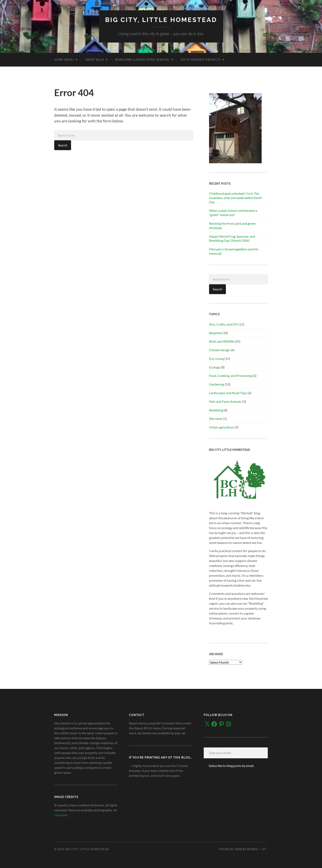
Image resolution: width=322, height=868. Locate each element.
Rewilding (216, 410)
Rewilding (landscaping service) (142, 59)
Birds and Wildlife (222, 341)
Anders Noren (246, 849)
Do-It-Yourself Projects (201, 59)
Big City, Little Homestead (161, 20)
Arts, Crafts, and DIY (224, 324)
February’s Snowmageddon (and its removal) (234, 251)
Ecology (215, 367)
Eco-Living (216, 358)
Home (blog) (64, 59)
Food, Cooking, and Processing (231, 376)
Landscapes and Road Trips (228, 393)
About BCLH (95, 59)
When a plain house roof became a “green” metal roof (233, 213)
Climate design (220, 350)
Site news (216, 418)
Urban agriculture (222, 427)
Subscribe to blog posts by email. (231, 765)
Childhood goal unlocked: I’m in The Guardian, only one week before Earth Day (236, 197)
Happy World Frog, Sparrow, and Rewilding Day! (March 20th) (232, 238)
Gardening (217, 384)
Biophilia (215, 333)
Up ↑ (265, 849)
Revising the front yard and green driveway (232, 225)
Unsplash (61, 815)
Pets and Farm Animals (225, 401)
